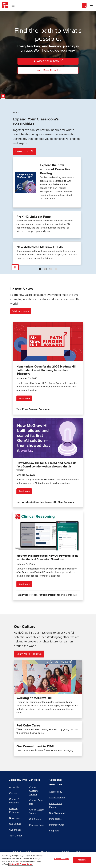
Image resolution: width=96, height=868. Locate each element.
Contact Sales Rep (36, 802)
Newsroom (15, 818)
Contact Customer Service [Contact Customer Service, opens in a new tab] (34, 791)
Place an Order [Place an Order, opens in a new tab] (37, 825)
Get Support (35, 819)
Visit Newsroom (21, 311)
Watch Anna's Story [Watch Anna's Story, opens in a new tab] (48, 61)
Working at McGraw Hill (34, 698)
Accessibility (56, 792)
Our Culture (15, 824)
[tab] (40, 269)
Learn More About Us (48, 70)
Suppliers (54, 831)
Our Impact (15, 830)
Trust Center (16, 836)
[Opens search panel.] (84, 5)
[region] (48, 860)
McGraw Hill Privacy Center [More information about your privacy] (21, 864)
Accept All (82, 860)
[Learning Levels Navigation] (13, 5)
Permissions (55, 819)
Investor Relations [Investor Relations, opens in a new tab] (14, 810)
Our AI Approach (58, 813)
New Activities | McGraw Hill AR (40, 247)
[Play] (15, 267)
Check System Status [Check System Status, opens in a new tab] (37, 812)
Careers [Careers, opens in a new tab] (13, 793)
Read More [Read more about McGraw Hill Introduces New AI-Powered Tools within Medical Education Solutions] (24, 584)
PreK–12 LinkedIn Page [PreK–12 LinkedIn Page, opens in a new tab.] (34, 217)
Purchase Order (57, 825)
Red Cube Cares (28, 726)
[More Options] (92, 5)
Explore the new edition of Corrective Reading (55, 169)
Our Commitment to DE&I (35, 746)
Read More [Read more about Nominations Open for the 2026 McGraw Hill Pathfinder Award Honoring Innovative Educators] (24, 398)
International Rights (56, 805)
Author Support (57, 798)
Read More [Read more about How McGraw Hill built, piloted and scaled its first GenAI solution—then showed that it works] (24, 491)
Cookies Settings (61, 859)
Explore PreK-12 (25, 151)
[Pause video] (3, 96)
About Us (14, 787)
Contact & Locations (14, 801)
